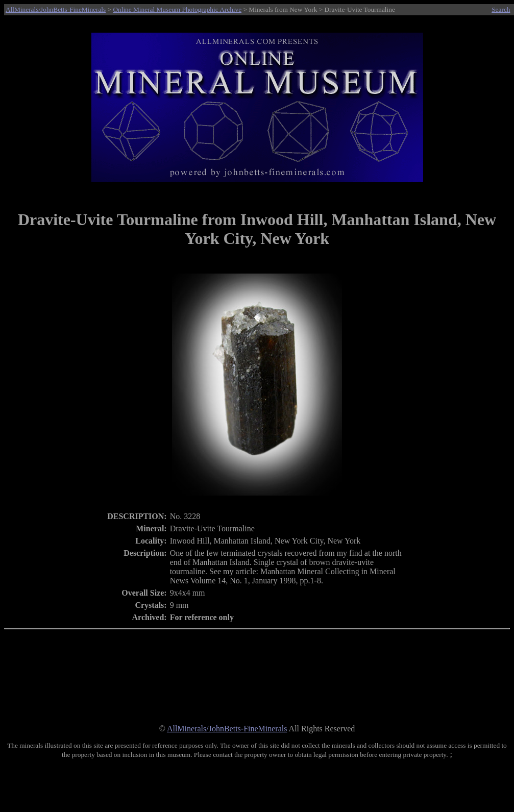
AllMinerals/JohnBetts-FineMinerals (56, 9)
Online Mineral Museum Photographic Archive (177, 9)
